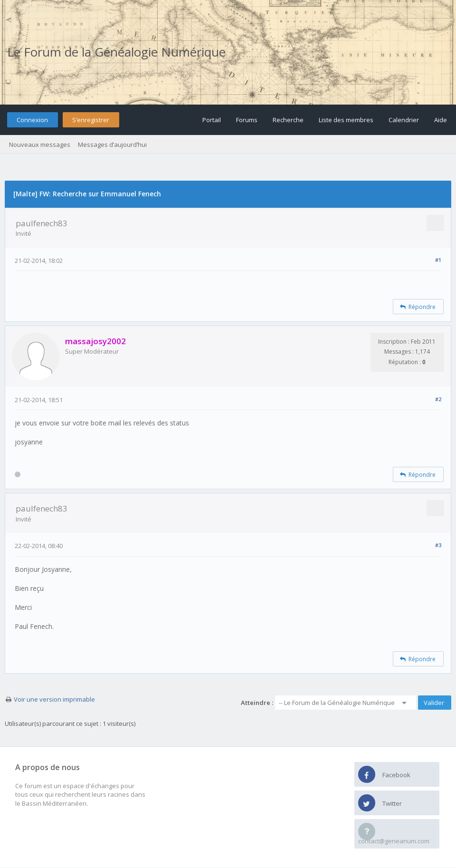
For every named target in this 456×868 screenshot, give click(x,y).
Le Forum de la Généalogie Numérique (116, 52)
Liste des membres (346, 120)
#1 (438, 260)
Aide (441, 120)
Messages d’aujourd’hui (112, 145)
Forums (247, 120)
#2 (438, 399)
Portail (212, 120)
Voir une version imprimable (54, 699)
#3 (438, 545)
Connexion (32, 120)
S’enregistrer (91, 120)
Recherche (288, 120)
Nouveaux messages (40, 145)
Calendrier (404, 120)
